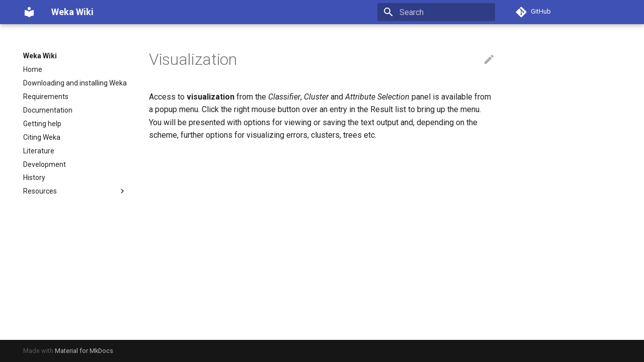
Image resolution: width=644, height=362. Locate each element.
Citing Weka (42, 137)
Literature (39, 151)
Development (45, 164)
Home (33, 69)
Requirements (46, 97)
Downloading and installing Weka (75, 83)
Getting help (42, 124)
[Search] (436, 12)
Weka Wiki (40, 56)
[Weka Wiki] (29, 12)
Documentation (48, 110)
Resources (75, 191)
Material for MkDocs (84, 351)
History (34, 177)
